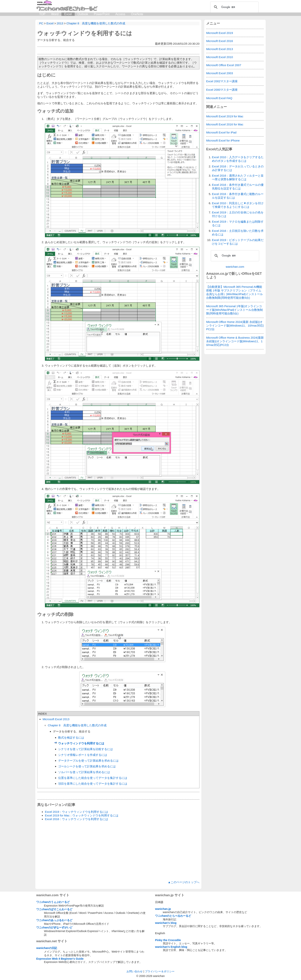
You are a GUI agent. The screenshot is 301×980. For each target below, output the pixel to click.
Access (120, 14)
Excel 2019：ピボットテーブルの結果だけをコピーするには (238, 242)
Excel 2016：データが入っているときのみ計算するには (238, 168)
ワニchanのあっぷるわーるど (54, 920)
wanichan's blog (166, 923)
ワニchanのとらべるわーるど (173, 916)
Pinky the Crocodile (168, 940)
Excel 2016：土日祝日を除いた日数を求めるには (238, 233)
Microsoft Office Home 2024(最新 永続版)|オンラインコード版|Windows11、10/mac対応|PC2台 (235, 325)
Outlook (83, 14)
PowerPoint (102, 14)
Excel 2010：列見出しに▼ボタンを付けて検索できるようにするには (238, 205)
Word (55, 14)
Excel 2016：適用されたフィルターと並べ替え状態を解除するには (238, 177)
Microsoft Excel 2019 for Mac (225, 116)
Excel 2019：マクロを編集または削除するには (238, 223)
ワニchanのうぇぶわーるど (53, 902)
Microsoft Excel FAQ (219, 98)
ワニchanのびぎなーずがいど (54, 927)
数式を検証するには (71, 738)
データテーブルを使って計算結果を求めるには (88, 761)
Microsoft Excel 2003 (220, 73)
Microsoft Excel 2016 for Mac (225, 124)
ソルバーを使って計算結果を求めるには (84, 772)
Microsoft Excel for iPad (221, 132)
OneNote (137, 14)
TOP (42, 14)
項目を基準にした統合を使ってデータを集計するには (93, 784)
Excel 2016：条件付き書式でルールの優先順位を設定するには (238, 187)
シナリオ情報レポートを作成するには (83, 755)
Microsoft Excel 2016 (220, 41)
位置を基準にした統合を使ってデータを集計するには (93, 778)
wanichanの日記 (47, 948)
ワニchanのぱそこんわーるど (54, 909)
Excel (68, 14)
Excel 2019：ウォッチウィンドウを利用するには (76, 812)
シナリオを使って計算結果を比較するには (86, 749)
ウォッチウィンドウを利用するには (85, 33)
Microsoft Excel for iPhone (223, 140)
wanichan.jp (163, 909)
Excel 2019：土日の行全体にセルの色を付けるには (238, 214)
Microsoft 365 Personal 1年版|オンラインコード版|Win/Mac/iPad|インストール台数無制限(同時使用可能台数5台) (234, 310)
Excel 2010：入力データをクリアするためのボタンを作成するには (238, 159)
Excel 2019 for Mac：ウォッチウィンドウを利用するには (82, 815)
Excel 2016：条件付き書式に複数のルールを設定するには (238, 196)
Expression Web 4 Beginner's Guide (60, 959)
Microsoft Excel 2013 (56, 719)
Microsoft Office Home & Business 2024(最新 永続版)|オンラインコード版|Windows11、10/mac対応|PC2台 (235, 341)
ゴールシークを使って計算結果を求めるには (87, 766)
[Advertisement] (118, 851)
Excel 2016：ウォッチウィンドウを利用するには (76, 819)
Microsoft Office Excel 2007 (224, 65)
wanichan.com (235, 267)
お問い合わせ (135, 971)
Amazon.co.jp (217, 274)
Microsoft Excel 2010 (220, 57)
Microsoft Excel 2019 (220, 33)
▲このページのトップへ (184, 882)
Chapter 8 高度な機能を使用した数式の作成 (77, 725)
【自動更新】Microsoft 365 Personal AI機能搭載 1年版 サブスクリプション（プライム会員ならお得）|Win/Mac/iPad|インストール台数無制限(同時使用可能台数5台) (234, 292)
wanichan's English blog (171, 947)
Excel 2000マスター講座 (222, 90)
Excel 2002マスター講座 (222, 81)
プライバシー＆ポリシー (160, 971)
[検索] (234, 7)
